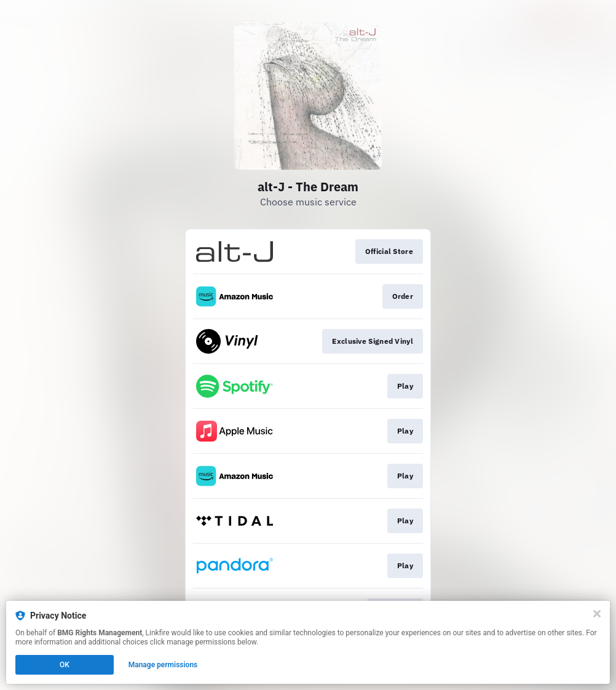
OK (65, 665)
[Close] (597, 614)
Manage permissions (163, 665)
